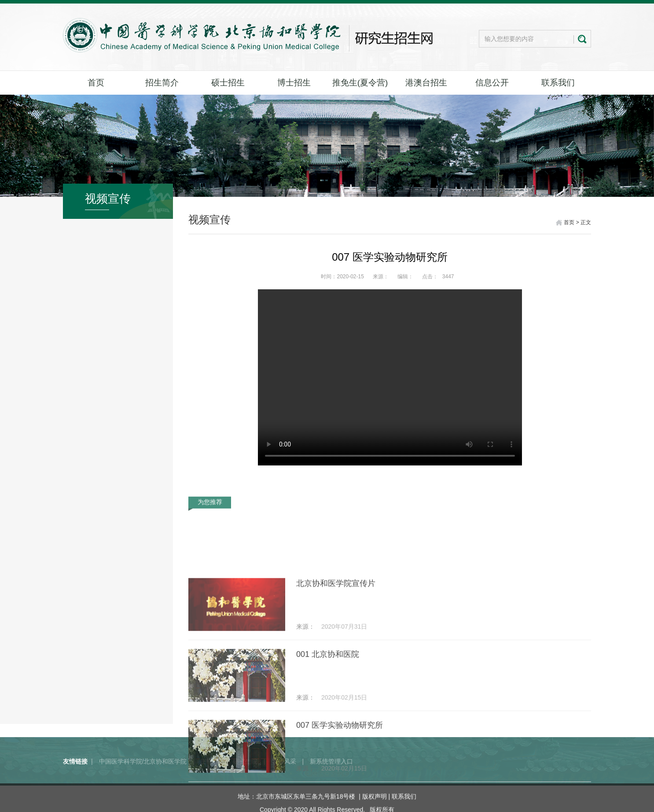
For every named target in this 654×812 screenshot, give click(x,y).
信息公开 (492, 83)
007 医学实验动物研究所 (340, 785)
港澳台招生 (426, 83)
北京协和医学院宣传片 (336, 643)
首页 (96, 83)
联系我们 (558, 83)
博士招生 (294, 83)
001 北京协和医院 (328, 714)
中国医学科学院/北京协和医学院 (143, 775)
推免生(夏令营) (360, 83)
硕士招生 (228, 83)
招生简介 (162, 83)
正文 (586, 222)
